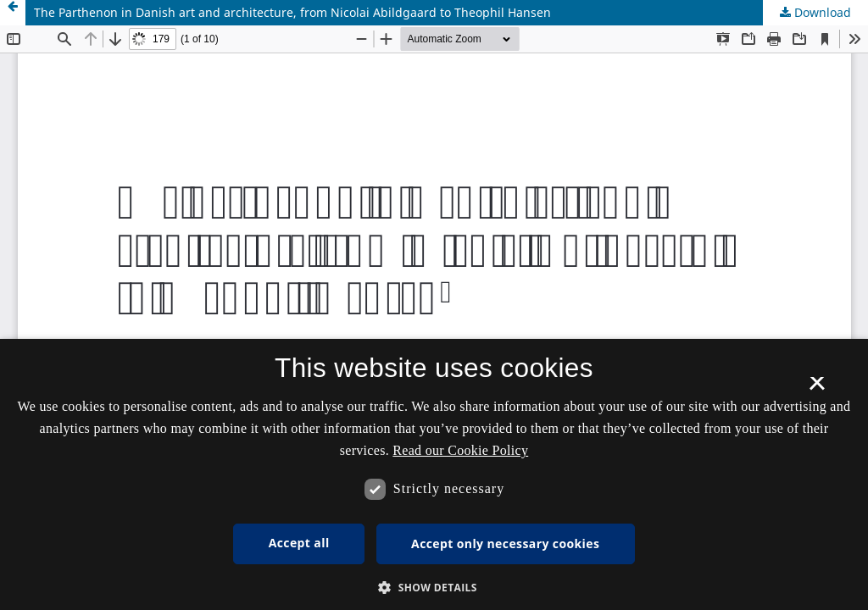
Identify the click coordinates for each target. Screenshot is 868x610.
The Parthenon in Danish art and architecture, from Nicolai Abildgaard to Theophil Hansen (292, 12)
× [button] (817, 389)
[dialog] (434, 474)
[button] (434, 588)
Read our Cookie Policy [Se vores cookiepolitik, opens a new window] (460, 450)
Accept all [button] (299, 543)
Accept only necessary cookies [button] (505, 543)
